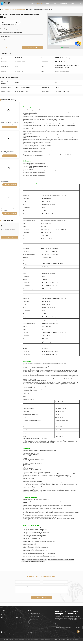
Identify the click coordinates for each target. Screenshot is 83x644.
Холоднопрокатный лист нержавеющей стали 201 (33, 561)
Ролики (47, 4)
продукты (7, 9)
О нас (54, 4)
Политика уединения (9, 640)
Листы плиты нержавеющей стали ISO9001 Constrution (61, 560)
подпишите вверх (79, 627)
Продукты (39, 4)
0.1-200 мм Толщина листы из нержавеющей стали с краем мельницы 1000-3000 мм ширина (9, 153)
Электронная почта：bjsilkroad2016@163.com (12, 618)
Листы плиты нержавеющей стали (17, 9)
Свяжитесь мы (63, 4)
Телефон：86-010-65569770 (8, 615)
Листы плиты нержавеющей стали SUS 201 (37, 560)
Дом (32, 4)
